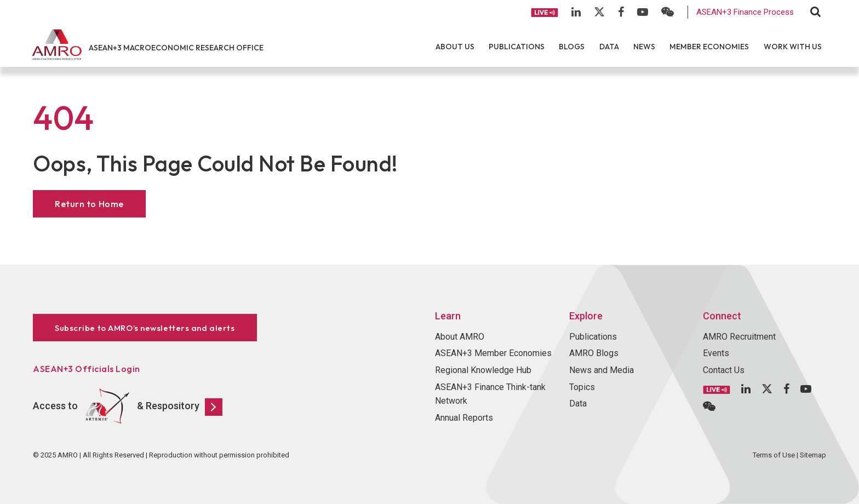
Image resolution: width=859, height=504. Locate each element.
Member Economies (709, 47)
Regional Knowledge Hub (483, 370)
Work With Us (793, 47)
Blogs (572, 47)
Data (609, 47)
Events (716, 353)
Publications (517, 47)
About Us (455, 47)
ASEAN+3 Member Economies (493, 353)
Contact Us (724, 370)
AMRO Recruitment (739, 337)
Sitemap (813, 455)
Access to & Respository (128, 406)
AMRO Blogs (594, 353)
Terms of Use (774, 455)
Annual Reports (464, 418)
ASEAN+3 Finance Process (745, 12)
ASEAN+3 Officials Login (87, 369)
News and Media (602, 370)
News (644, 47)
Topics (582, 387)
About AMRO (460, 337)
